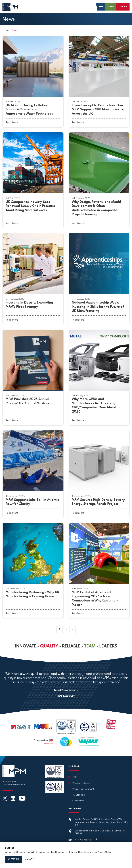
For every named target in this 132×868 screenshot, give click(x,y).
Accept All (13, 859)
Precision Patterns (81, 783)
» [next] (72, 630)
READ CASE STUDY (66, 696)
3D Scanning (79, 795)
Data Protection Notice (14, 785)
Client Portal (78, 801)
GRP (74, 777)
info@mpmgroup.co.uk (86, 840)
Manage (29, 859)
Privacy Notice (9, 782)
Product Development (83, 789)
